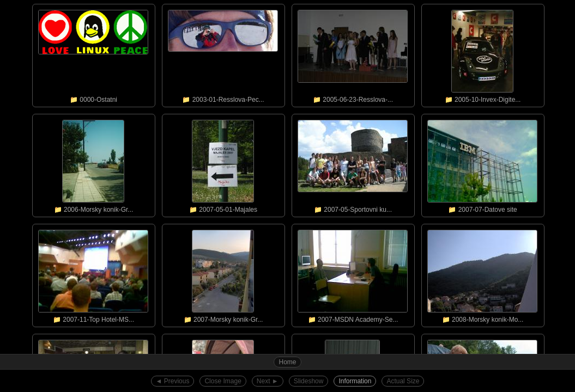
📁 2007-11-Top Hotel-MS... (93, 274)
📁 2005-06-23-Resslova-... (353, 54)
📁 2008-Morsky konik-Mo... (482, 274)
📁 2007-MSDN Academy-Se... (353, 274)
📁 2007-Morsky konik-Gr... (223, 274)
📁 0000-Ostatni (93, 54)
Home (287, 362)
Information (355, 381)
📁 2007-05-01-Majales (223, 164)
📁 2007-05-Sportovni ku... (353, 164)
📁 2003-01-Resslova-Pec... (223, 54)
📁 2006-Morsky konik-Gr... (93, 164)
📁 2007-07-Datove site (482, 164)
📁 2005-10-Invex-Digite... (482, 54)
